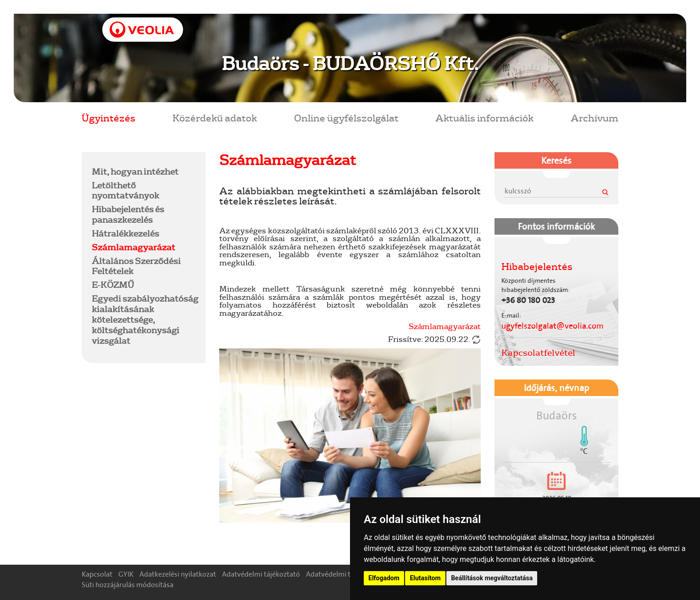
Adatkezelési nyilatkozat (178, 574)
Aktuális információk (484, 118)
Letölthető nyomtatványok (125, 190)
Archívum (594, 118)
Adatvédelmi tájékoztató (261, 574)
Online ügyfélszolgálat (346, 118)
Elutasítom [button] (425, 578)
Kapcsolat (97, 574)
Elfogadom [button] (384, 578)
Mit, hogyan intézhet (135, 171)
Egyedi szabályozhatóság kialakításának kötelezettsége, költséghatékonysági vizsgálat (145, 319)
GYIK (126, 574)
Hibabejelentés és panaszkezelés (128, 214)
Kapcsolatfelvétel (538, 352)
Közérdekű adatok (215, 118)
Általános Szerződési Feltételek (136, 266)
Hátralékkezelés (125, 233)
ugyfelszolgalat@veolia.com (553, 326)
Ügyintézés (108, 118)
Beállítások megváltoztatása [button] (492, 578)
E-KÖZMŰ (113, 285)
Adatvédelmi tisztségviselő (348, 574)
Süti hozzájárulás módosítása (128, 585)
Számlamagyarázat (133, 247)
